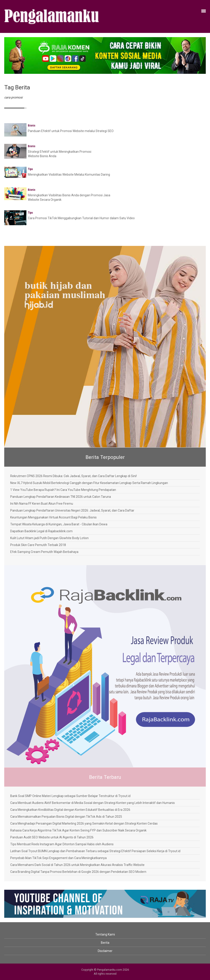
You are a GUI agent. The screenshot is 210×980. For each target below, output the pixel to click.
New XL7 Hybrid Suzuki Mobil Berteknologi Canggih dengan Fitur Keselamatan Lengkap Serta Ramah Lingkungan (89, 483)
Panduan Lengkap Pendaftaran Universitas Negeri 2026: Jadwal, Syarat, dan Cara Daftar (72, 510)
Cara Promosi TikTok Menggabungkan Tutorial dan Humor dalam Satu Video (81, 218)
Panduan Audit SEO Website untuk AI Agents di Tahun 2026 (52, 837)
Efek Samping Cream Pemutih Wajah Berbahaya (44, 552)
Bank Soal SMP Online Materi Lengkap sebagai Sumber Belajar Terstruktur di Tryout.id (70, 796)
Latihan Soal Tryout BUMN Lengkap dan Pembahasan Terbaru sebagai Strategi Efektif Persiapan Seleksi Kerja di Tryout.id (95, 851)
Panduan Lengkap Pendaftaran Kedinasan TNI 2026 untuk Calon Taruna (61, 497)
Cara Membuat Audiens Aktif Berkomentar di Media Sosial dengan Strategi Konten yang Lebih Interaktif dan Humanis (93, 803)
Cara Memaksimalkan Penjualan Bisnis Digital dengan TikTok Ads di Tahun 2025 (66, 817)
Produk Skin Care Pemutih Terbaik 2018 (38, 545)
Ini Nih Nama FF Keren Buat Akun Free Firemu (42, 504)
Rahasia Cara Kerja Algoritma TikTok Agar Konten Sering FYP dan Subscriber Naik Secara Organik (78, 830)
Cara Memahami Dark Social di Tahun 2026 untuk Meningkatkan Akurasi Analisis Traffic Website (77, 865)
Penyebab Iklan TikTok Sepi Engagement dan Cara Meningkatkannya (58, 858)
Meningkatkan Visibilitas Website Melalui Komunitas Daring (69, 175)
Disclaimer (105, 951)
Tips (30, 169)
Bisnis (32, 126)
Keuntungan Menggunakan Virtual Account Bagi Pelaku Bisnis (53, 517)
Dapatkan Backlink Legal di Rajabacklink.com (41, 531)
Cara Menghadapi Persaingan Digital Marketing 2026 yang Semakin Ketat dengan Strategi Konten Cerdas (84, 823)
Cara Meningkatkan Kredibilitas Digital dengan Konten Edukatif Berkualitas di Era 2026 (70, 810)
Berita (105, 943)
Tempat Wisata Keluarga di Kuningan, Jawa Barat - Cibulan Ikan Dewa (59, 524)
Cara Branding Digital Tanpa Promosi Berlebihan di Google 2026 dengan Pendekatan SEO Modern (78, 872)
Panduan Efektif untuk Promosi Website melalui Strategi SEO (71, 131)
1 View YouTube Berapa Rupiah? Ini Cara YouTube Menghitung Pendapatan (63, 490)
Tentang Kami (105, 934)
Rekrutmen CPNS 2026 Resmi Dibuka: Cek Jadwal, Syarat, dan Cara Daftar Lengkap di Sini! (73, 476)
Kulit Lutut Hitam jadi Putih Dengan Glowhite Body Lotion (49, 538)
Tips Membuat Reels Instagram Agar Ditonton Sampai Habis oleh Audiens (62, 844)
